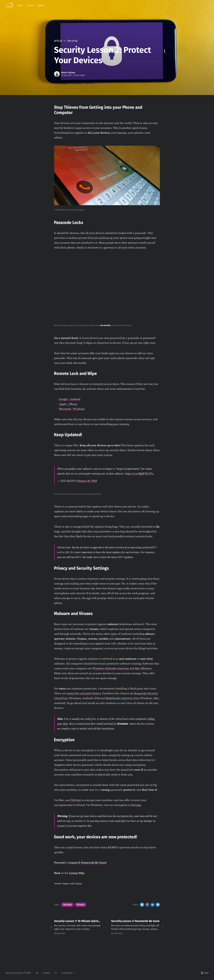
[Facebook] (147, 905)
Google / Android (70, 399)
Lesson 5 (62, 826)
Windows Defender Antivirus (111, 669)
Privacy (80, 905)
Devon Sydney (68, 73)
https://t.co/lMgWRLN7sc (140, 474)
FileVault (76, 800)
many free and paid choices (84, 693)
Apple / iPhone (68, 404)
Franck (79, 884)
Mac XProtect (143, 669)
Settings (136, 805)
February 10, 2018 (87, 481)
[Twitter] (142, 905)
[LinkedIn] (153, 905)
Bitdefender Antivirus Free (123, 698)
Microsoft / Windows (72, 409)
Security (67, 905)
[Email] (158, 905)
